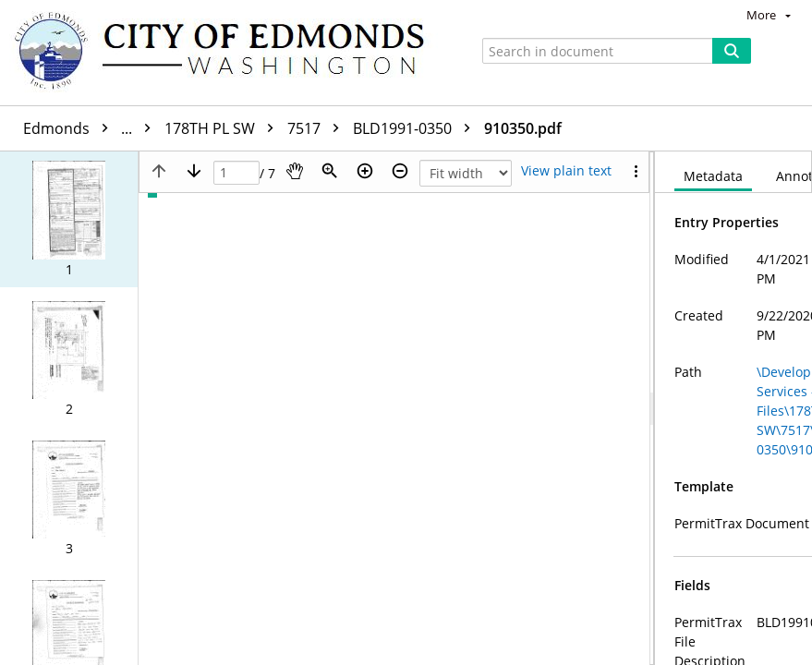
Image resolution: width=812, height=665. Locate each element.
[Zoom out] (400, 171)
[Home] (228, 53)
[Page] (236, 173)
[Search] (732, 51)
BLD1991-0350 (416, 128)
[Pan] (295, 171)
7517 (318, 128)
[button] (69, 219)
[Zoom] (330, 171)
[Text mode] (566, 171)
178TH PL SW (224, 128)
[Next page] (194, 171)
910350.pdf (523, 128)
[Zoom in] (365, 171)
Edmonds (91, 128)
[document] (733, 408)
